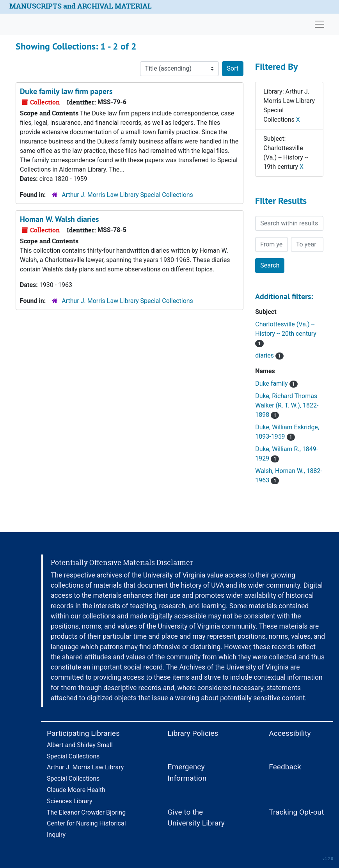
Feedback (285, 767)
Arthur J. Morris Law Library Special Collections (127, 195)
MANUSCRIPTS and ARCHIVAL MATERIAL (81, 6)
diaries (269, 355)
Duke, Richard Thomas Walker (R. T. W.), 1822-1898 (287, 405)
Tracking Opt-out (296, 812)
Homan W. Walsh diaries (59, 219)
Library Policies (193, 733)
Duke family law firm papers (66, 91)
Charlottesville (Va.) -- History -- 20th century (286, 334)
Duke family (276, 384)
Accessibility (290, 733)
